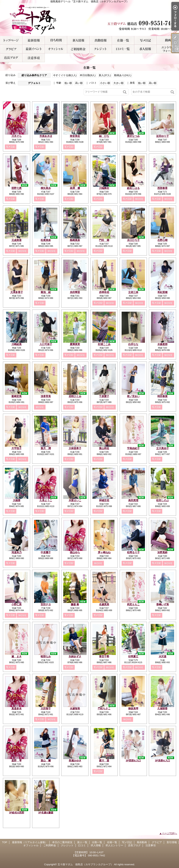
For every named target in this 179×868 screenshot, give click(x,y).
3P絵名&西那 (16, 813)
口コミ (123, 49)
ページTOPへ (170, 833)
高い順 (79, 83)
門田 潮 (104, 240)
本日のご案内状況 (56, 40)
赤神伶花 (104, 292)
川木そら (17, 136)
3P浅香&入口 (162, 761)
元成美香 (17, 240)
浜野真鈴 (162, 552)
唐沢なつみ (133, 136)
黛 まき (17, 656)
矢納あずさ (75, 656)
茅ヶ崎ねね (104, 552)
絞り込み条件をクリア (34, 75)
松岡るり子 (133, 552)
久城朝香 (162, 708)
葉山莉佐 (104, 448)
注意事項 (34, 58)
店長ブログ (11, 58)
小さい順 (105, 83)
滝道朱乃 (17, 552)
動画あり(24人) (123, 75)
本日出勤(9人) (88, 75)
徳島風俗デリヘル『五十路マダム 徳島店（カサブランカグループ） (89, 19)
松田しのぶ (163, 500)
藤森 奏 (75, 604)
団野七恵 (17, 188)
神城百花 (104, 500)
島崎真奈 (75, 240)
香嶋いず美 (163, 604)
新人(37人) (105, 75)
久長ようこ (46, 500)
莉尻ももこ (133, 604)
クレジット (101, 49)
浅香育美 (46, 396)
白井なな (133, 344)
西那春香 (162, 188)
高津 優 (75, 188)
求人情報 (145, 49)
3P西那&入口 (133, 761)
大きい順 (118, 83)
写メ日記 (145, 40)
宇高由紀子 (133, 448)
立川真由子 (163, 448)
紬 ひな (104, 136)
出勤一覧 (101, 40)
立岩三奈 (133, 292)
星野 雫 (17, 761)
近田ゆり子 (163, 136)
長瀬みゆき (75, 761)
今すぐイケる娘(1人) (65, 75)
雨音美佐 (75, 136)
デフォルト (34, 83)
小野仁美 (17, 604)
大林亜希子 (75, 448)
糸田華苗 (75, 292)
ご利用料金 (78, 49)
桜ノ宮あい (133, 396)
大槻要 (17, 500)
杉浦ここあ (104, 344)
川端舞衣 (104, 188)
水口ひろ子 (133, 240)
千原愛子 (104, 396)
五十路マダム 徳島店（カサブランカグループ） (85, 864)
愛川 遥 (104, 761)
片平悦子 (17, 448)
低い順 (68, 83)
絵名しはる (133, 188)
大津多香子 (17, 292)
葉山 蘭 (46, 761)
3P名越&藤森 (46, 813)
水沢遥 (163, 656)
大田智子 (46, 708)
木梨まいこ (75, 500)
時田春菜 (162, 396)
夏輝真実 (75, 344)
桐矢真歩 (46, 188)
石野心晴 (162, 240)
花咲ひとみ (75, 396)
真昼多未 (17, 708)
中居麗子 (46, 552)
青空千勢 (104, 656)
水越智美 (75, 708)
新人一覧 (78, 40)
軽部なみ (46, 656)
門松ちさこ (104, 708)
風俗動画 (168, 40)
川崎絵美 (17, 344)
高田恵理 (133, 500)
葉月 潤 (46, 448)
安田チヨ (46, 604)
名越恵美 (104, 604)
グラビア (11, 49)
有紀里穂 (162, 292)
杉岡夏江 (133, 656)
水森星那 (162, 344)
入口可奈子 (46, 344)
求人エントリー (168, 49)
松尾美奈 (46, 240)
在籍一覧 (123, 40)
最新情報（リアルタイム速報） (34, 40)
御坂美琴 (133, 708)
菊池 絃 (46, 292)
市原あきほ (46, 136)
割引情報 (34, 49)
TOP (11, 40)
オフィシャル (56, 49)
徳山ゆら (75, 552)
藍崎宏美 (17, 396)
